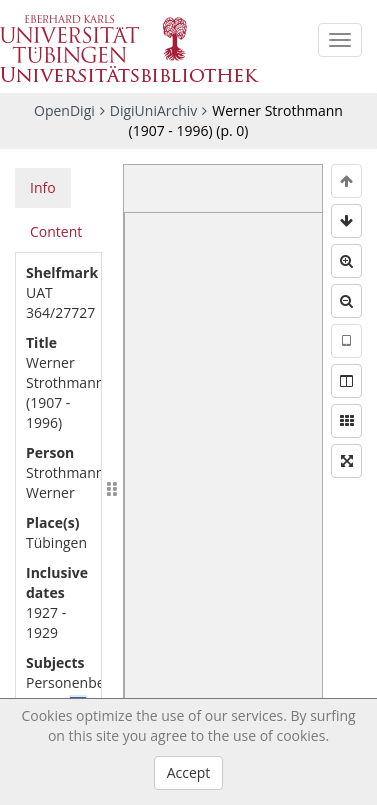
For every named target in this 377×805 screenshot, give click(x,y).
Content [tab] (56, 231)
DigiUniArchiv (154, 110)
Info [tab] (43, 187)
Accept (189, 772)
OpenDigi (64, 110)
